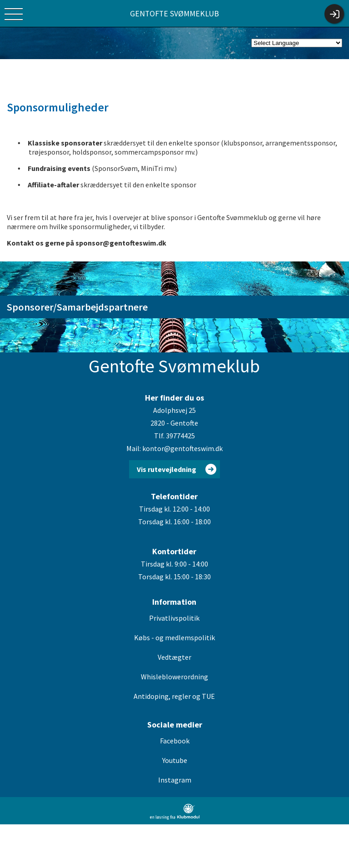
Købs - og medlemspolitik (174, 637)
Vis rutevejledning (167, 469)
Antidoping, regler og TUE (174, 696)
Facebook (175, 741)
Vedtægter (174, 657)
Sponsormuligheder (58, 107)
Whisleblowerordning (174, 677)
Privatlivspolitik (174, 618)
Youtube (175, 760)
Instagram (175, 780)
